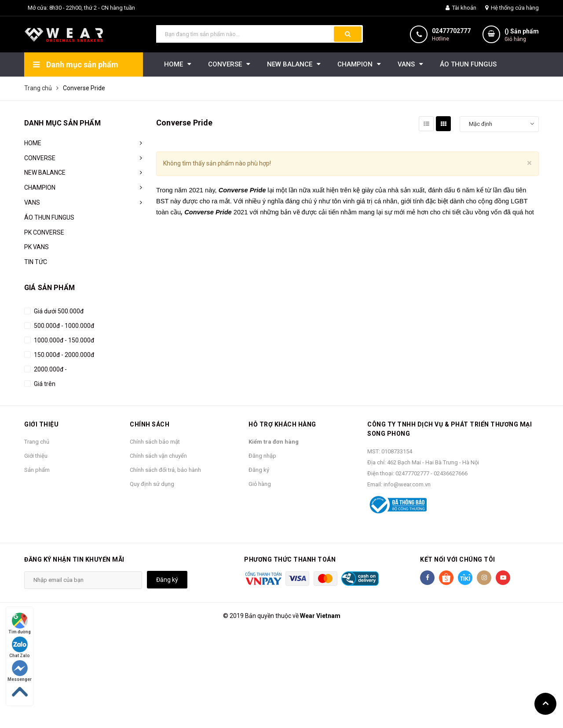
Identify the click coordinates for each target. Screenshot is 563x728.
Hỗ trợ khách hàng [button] (282, 424)
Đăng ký (259, 470)
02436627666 (451, 473)
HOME (33, 143)
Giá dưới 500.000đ (58, 311)
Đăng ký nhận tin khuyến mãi (74, 559)
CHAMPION (40, 188)
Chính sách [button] (150, 424)
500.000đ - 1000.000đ (63, 326)
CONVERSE (40, 158)
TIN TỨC (36, 262)
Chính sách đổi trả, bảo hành (165, 470)
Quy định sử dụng (152, 484)
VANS (32, 202)
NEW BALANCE (45, 173)
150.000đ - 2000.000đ (63, 355)
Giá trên (44, 384)
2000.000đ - (50, 369)
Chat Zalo (20, 647)
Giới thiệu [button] (41, 424)
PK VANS (37, 247)
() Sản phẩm (522, 35)
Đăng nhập (262, 456)
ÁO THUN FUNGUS (49, 217)
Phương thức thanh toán (290, 559)
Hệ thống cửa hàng (512, 8)
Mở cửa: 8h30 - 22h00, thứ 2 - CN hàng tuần (81, 8)
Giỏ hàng (260, 484)
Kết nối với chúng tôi (458, 559)
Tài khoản (461, 8)
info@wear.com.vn (407, 484)
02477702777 (451, 31)
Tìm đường (20, 623)
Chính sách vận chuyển (158, 456)
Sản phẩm (37, 470)
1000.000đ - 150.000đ (63, 340)
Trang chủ (37, 442)
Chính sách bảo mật (155, 442)
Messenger (20, 671)
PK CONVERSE (44, 232)
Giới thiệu (36, 456)
